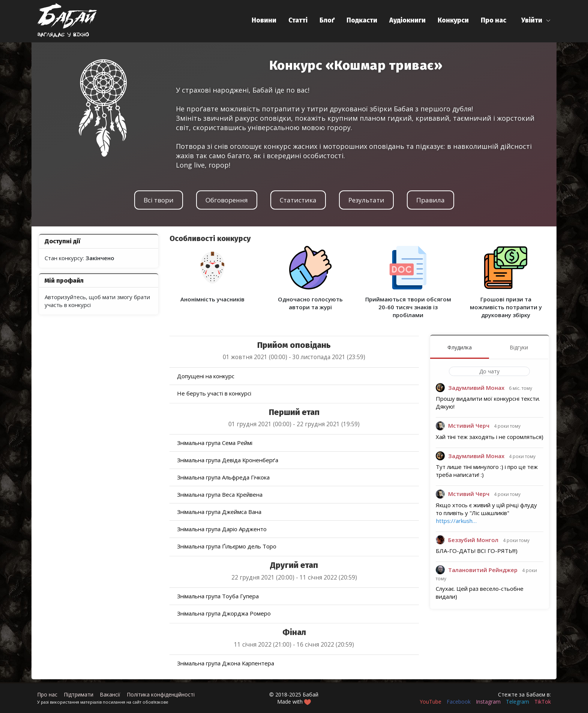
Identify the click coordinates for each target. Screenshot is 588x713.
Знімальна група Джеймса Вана (219, 512)
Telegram (517, 702)
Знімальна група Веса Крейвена (220, 494)
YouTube (430, 702)
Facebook (459, 702)
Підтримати (79, 694)
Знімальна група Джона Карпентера (226, 663)
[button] (536, 20)
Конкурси (453, 20)
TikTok (543, 702)
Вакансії (110, 694)
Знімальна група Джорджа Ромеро (224, 613)
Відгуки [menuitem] (519, 347)
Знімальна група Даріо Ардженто (222, 529)
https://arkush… (456, 521)
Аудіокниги (407, 20)
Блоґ (327, 20)
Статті (298, 20)
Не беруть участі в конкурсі (214, 393)
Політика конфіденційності (161, 694)
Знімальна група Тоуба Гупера (218, 596)
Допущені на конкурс (206, 376)
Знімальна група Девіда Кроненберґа (228, 460)
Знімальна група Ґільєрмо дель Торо (227, 546)
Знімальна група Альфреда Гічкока (223, 477)
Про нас (493, 20)
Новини (264, 20)
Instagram (488, 702)
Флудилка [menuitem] (460, 347)
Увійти (532, 20)
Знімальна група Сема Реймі (215, 443)
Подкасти (362, 20)
